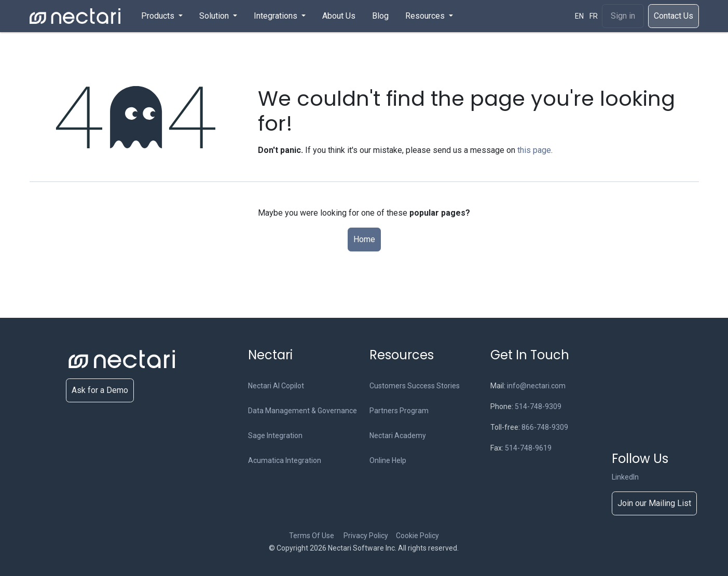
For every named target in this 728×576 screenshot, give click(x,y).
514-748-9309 (538, 406)
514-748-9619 (528, 448)
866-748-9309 (545, 427)
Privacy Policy (369, 536)
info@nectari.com (536, 386)
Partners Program (399, 411)
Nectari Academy (398, 435)
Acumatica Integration (285, 460)
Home (364, 239)
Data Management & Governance (303, 411)
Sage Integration (275, 435)
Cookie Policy (417, 536)
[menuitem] (162, 16)
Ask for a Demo (100, 390)
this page (534, 150)
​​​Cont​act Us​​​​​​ (674, 16)
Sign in (623, 16)
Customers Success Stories (415, 386)
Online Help (388, 460)
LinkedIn (625, 477)
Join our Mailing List (654, 503)
